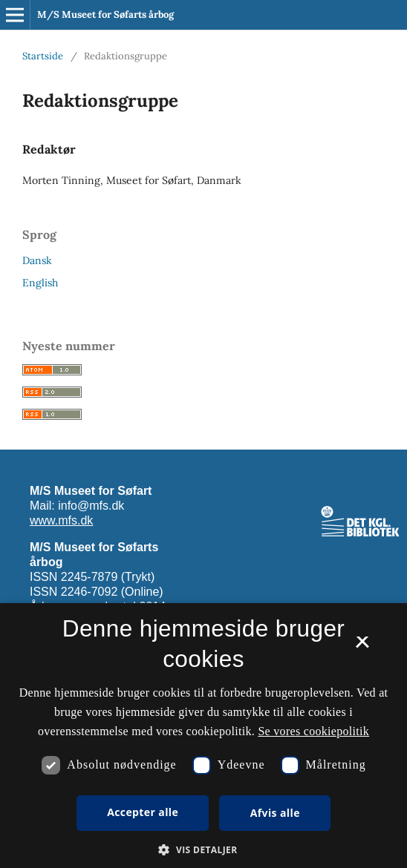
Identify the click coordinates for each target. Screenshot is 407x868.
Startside (43, 56)
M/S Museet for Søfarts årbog (105, 14)
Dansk (37, 260)
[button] (203, 850)
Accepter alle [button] (143, 812)
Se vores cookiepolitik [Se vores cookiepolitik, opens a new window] (313, 731)
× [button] (362, 647)
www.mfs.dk (61, 520)
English (40, 283)
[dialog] (203, 736)
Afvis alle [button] (275, 813)
